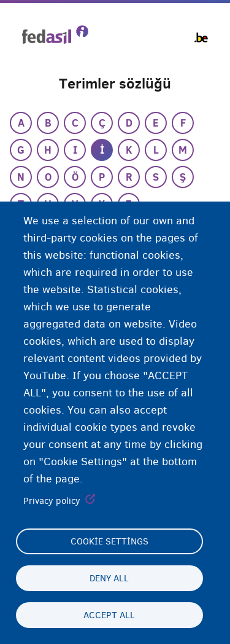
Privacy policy (52, 501)
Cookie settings (109, 541)
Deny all (109, 578)
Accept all (109, 615)
